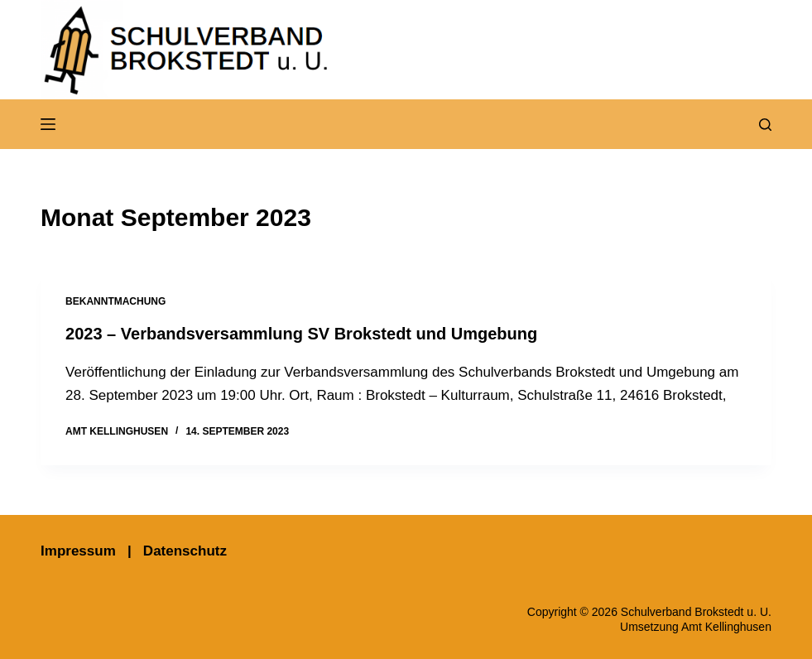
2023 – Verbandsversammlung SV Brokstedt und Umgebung (301, 334)
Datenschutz (185, 551)
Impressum (78, 551)
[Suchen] (765, 125)
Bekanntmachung (115, 301)
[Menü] (48, 124)
